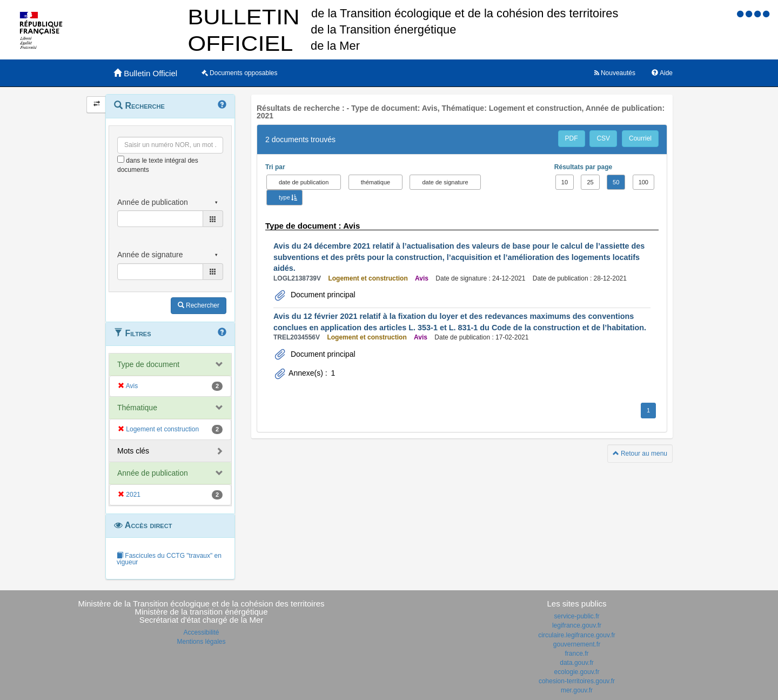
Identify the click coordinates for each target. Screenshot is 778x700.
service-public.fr (576, 616)
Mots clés (133, 451)
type (284, 197)
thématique (375, 182)
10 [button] (565, 182)
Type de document (148, 364)
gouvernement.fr (577, 644)
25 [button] (590, 182)
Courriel (640, 138)
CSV (603, 138)
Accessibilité (201, 632)
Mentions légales (201, 642)
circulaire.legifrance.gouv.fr (577, 635)
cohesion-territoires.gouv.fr (577, 681)
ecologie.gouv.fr (577, 672)
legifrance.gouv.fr (577, 625)
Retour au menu (640, 454)
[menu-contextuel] (121, 159)
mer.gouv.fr (577, 690)
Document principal (322, 295)
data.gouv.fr (576, 663)
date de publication (304, 182)
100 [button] (643, 182)
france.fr (576, 654)
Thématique (137, 408)
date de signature (445, 182)
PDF (572, 138)
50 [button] (616, 182)
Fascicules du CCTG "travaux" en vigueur (169, 559)
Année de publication (153, 473)
